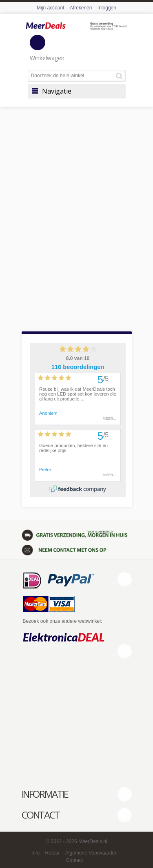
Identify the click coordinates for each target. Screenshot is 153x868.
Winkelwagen (47, 48)
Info (35, 853)
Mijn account (50, 8)
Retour (52, 853)
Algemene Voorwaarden (91, 853)
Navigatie (57, 91)
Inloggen (107, 8)
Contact (74, 860)
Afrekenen (81, 8)
